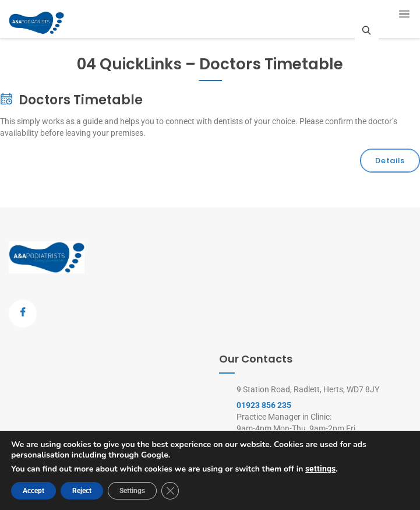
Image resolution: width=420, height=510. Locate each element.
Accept (33, 491)
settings (320, 469)
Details (390, 161)
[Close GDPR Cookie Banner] (170, 491)
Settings (132, 491)
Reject (82, 491)
